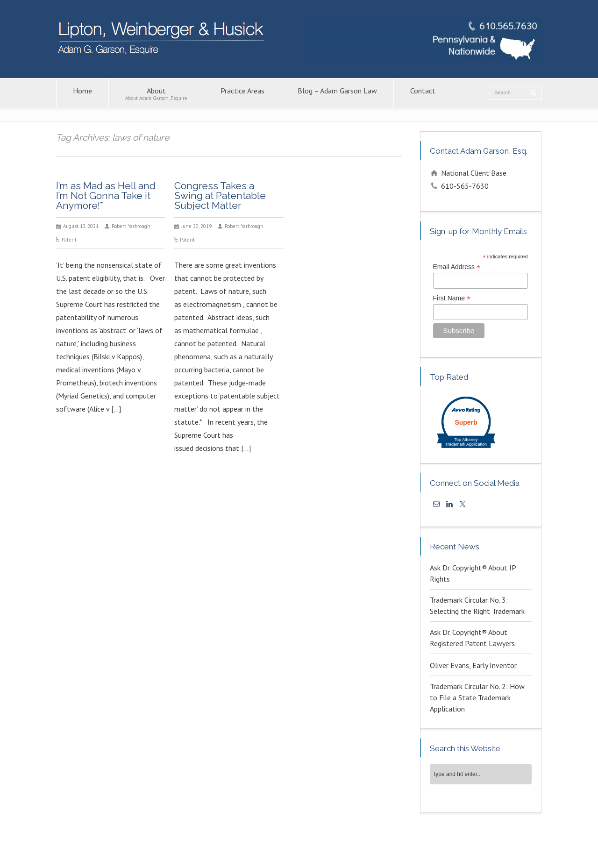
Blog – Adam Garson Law (337, 94)
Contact (423, 94)
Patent (69, 240)
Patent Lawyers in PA (399, 838)
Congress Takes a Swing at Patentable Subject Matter (220, 196)
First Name (452, 298)
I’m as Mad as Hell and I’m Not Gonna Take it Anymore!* (106, 196)
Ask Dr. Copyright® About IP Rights (473, 573)
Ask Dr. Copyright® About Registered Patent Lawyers (472, 638)
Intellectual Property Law (232, 838)
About (156, 94)
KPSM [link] (457, 848)
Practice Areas (242, 94)
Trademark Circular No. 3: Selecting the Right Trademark (477, 605)
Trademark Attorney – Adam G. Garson (481, 838)
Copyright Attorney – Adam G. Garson (318, 838)
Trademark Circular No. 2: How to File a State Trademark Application (477, 697)
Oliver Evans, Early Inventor (473, 665)
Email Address (457, 267)
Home (82, 94)
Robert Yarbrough (131, 226)
